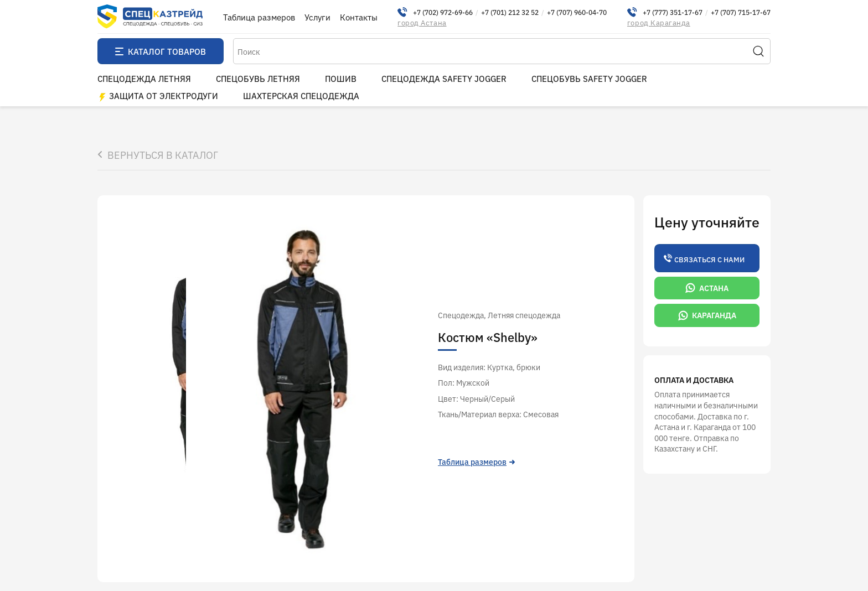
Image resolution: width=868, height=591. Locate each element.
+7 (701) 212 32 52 (510, 12)
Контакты (359, 17)
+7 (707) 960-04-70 (577, 12)
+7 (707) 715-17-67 (741, 12)
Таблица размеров (259, 17)
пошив (341, 78)
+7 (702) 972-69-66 (443, 12)
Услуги (317, 17)
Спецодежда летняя (144, 78)
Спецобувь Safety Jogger (589, 78)
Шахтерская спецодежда (301, 95)
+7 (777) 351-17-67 (673, 12)
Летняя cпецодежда (524, 315)
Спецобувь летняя (258, 78)
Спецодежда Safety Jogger (444, 78)
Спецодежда (461, 315)
